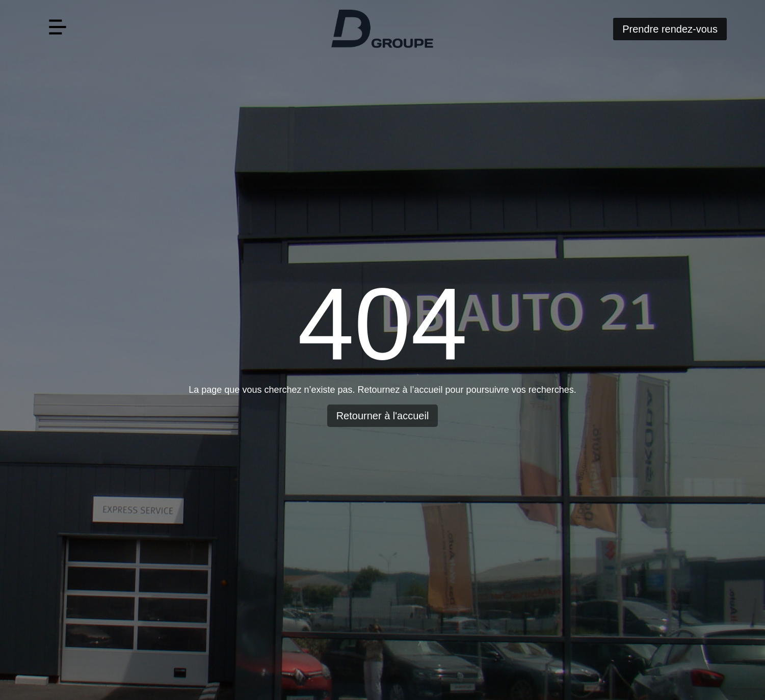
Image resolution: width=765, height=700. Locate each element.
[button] (57, 29)
